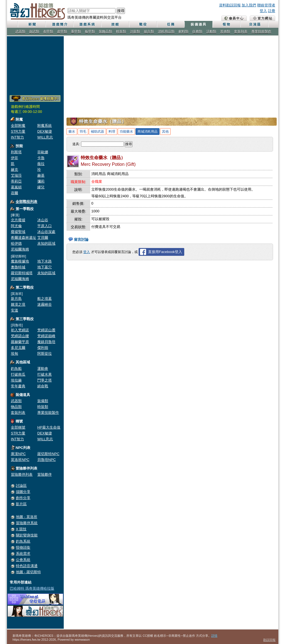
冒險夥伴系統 (27, 523)
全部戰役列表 (26, 202)
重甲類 (76, 31)
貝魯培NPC (46, 460)
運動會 (43, 369)
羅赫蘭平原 (20, 342)
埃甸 (14, 353)
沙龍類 (135, 31)
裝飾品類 (105, 31)
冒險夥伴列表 (22, 474)
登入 (263, 11)
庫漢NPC (18, 454)
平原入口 (45, 226)
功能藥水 (126, 132)
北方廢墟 (18, 220)
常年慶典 (18, 386)
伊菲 (14, 158)
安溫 (14, 310)
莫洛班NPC (20, 460)
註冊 (272, 11)
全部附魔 (18, 126)
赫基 (41, 175)
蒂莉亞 (16, 181)
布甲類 (48, 31)
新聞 (31, 24)
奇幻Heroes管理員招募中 (35, 99)
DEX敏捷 (45, 131)
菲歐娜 (43, 152)
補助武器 (97, 132)
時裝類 (121, 31)
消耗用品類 (166, 31)
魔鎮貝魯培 (46, 342)
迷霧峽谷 (45, 304)
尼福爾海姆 (20, 249)
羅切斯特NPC (48, 454)
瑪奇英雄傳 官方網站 (262, 18)
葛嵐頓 (16, 187)
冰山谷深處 (46, 232)
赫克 (14, 170)
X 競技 (21, 529)
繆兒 (41, 187)
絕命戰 (43, 386)
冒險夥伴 (45, 474)
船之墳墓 (45, 299)
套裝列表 (241, 31)
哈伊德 (16, 243)
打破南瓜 (18, 374)
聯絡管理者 (266, 5)
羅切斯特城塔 (22, 273)
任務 (171, 24)
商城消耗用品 (148, 132)
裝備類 (43, 401)
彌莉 (41, 181)
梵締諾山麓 (46, 330)
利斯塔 (16, 152)
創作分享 (23, 498)
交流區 (254, 24)
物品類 (16, 407)
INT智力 (17, 137)
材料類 (183, 31)
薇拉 (41, 164)
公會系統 (23, 560)
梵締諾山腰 (20, 336)
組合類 (149, 31)
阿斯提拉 (45, 353)
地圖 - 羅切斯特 (28, 572)
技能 (115, 24)
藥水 (72, 132)
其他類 (225, 31)
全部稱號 (18, 427)
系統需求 (23, 554)
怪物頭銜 (23, 547)
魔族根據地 (20, 261)
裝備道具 (198, 24)
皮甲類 (62, 31)
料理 (112, 132)
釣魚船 (16, 369)
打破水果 (45, 374)
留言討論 (81, 240)
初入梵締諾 (20, 330)
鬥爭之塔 (45, 380)
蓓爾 (14, 193)
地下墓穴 (45, 267)
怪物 (226, 24)
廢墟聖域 (18, 232)
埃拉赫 (16, 380)
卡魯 (41, 158)
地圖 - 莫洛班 (27, 517)
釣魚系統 (23, 541)
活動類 (211, 31)
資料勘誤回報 (230, 5)
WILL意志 (45, 137)
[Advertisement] (35, 65)
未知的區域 (46, 243)
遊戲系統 (87, 24)
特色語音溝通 (27, 566)
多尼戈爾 (18, 348)
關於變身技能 (27, 535)
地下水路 (45, 261)
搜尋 (121, 11)
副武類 (34, 31)
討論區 (21, 486)
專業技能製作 (261, 31)
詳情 (214, 636)
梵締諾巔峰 (46, 336)
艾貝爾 (43, 238)
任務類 (197, 31)
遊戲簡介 (59, 24)
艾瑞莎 (16, 175)
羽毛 (83, 132)
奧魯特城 (18, 267)
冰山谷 (43, 220)
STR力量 (18, 131)
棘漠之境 (18, 304)
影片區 (21, 504)
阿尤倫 (16, 226)
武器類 (20, 31)
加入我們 (249, 5)
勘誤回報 (269, 640)
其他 (165, 132)
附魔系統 (45, 126)
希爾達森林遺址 (24, 238)
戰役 (143, 24)
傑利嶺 (43, 348)
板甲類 (90, 31)
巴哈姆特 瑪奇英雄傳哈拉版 (32, 588)
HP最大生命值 (49, 427)
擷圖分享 (23, 492)
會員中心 (234, 18)
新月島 (16, 299)
